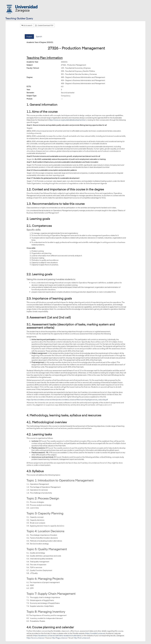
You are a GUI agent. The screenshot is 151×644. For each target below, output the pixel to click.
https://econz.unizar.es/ (36, 638)
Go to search (27, 25)
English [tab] (29, 37)
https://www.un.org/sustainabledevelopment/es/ (67, 120)
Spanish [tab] (39, 37)
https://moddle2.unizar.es (95, 633)
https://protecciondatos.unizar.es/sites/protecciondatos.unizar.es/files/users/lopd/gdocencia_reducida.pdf (67, 400)
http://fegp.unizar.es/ (60, 638)
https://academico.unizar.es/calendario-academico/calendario (57, 636)
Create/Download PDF (44, 25)
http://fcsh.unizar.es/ (82, 638)
